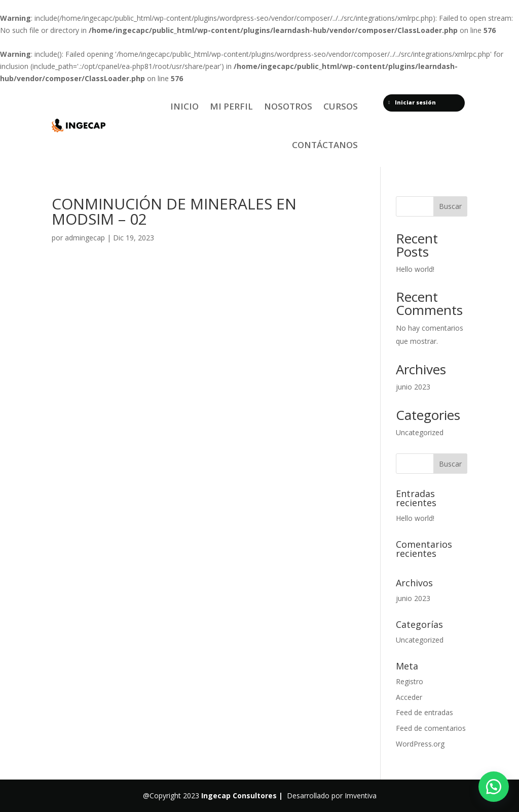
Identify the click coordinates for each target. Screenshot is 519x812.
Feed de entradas (424, 712)
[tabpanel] (205, 362)
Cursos (341, 106)
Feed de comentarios (431, 728)
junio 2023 (413, 387)
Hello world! (415, 269)
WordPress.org (420, 744)
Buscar (450, 206)
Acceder (409, 697)
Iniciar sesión (412, 102)
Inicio (184, 106)
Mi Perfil (231, 106)
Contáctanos (325, 145)
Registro (410, 681)
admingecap (85, 238)
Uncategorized (420, 432)
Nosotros (288, 106)
